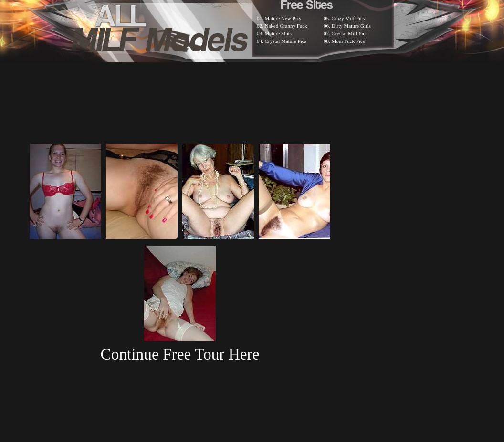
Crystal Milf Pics (350, 33)
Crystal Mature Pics (286, 41)
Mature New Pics (283, 18)
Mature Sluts (278, 33)
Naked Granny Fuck (286, 26)
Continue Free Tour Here (180, 354)
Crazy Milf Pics (348, 18)
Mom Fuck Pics (348, 41)
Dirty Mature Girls (351, 26)
